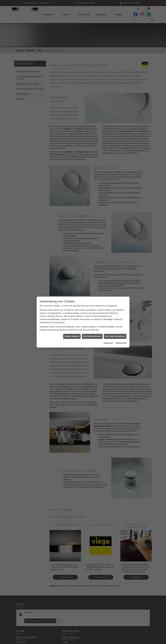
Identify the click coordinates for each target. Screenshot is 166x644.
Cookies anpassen (72, 336)
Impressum (108, 343)
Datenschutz (121, 343)
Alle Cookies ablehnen (92, 336)
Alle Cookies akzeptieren (115, 336)
